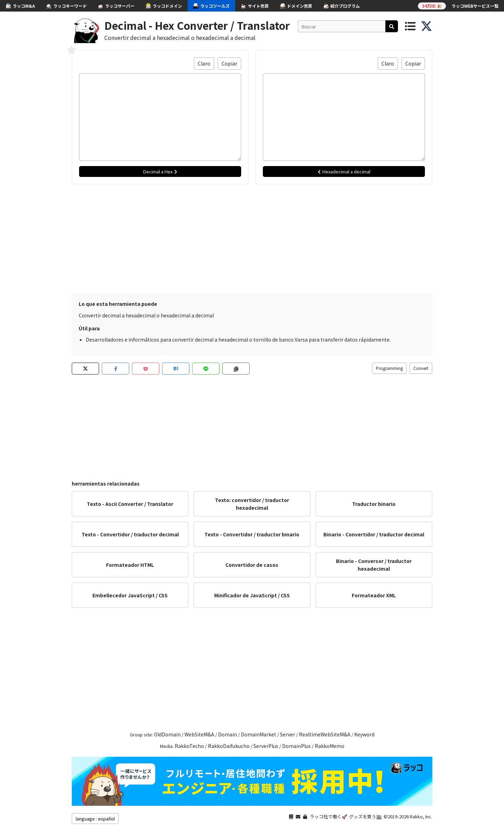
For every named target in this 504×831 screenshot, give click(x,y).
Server (288, 734)
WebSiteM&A (199, 734)
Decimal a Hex (160, 171)
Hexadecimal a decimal (344, 171)
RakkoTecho (189, 746)
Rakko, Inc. (421, 816)
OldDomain (167, 734)
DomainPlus (296, 746)
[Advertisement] (252, 237)
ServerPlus (266, 746)
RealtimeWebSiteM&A (325, 734)
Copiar (229, 63)
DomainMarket (258, 734)
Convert (421, 368)
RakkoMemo (330, 746)
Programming (389, 368)
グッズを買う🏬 (365, 816)
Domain (227, 734)
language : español (95, 819)
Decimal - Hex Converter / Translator (197, 25)
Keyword (364, 734)
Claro (204, 63)
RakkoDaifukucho (229, 746)
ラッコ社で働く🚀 (328, 816)
